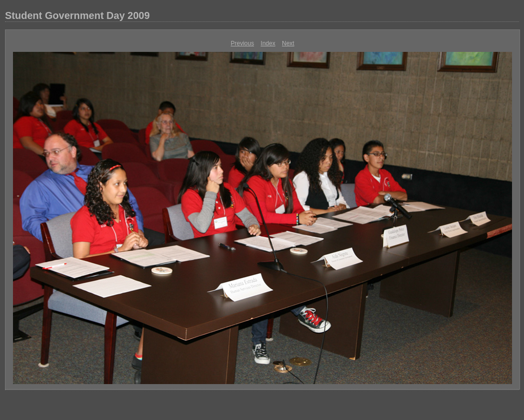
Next (288, 43)
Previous (242, 43)
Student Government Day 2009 (77, 15)
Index (268, 43)
